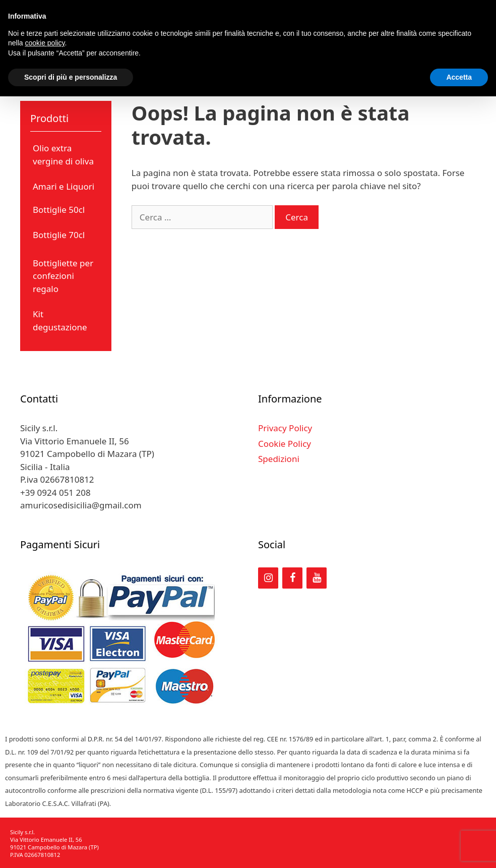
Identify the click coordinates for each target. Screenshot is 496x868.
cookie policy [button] (45, 43)
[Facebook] (292, 578)
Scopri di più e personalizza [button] (71, 77)
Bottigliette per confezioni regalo (63, 276)
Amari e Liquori (64, 186)
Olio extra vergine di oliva (63, 155)
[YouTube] (317, 578)
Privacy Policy (285, 428)
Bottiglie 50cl (59, 210)
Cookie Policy (285, 444)
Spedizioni (279, 459)
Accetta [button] (459, 77)
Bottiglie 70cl (59, 235)
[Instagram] (268, 578)
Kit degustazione (60, 321)
